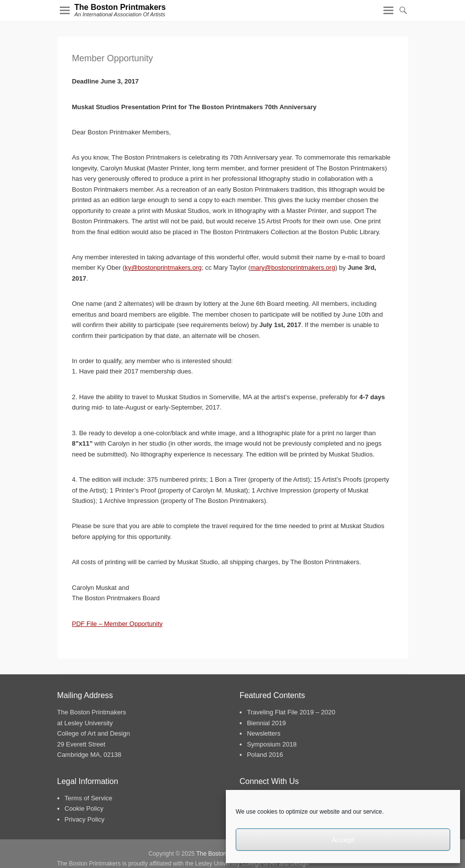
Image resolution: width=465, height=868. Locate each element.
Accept (343, 840)
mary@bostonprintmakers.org (293, 268)
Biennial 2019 (267, 723)
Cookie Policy (84, 808)
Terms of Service (89, 798)
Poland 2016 (265, 755)
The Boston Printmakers (120, 7)
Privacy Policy (85, 819)
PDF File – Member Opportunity (118, 624)
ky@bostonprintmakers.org (163, 268)
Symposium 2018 (272, 744)
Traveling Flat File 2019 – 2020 (291, 712)
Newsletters (264, 733)
